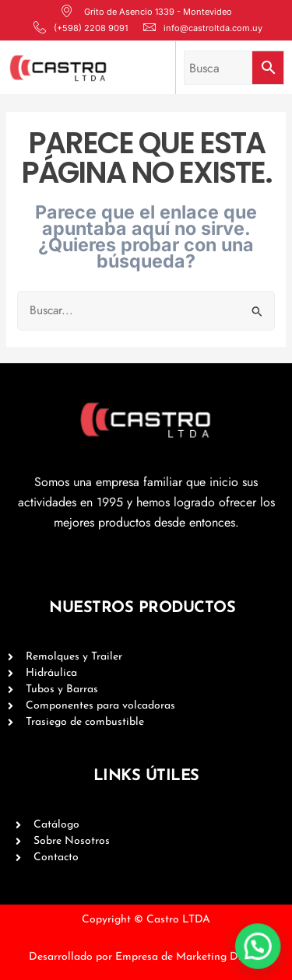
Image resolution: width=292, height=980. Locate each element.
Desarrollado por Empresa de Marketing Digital (146, 957)
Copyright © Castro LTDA (146, 920)
